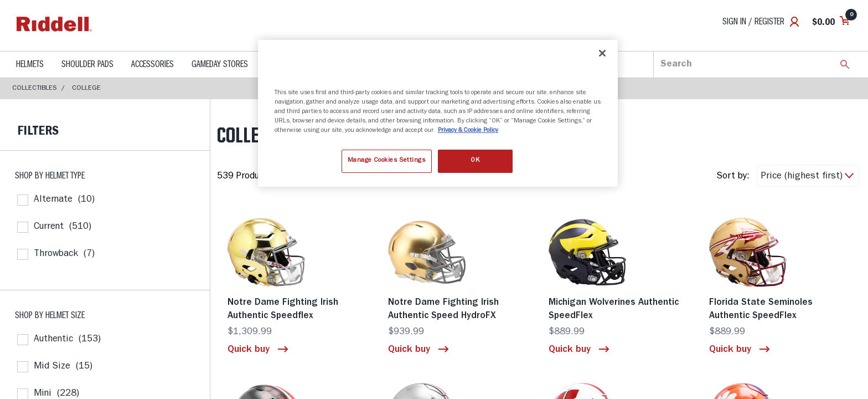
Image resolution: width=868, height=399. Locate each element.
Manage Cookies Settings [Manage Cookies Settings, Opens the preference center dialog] (387, 161)
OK (475, 161)
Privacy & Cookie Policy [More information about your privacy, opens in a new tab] (468, 131)
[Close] (602, 53)
